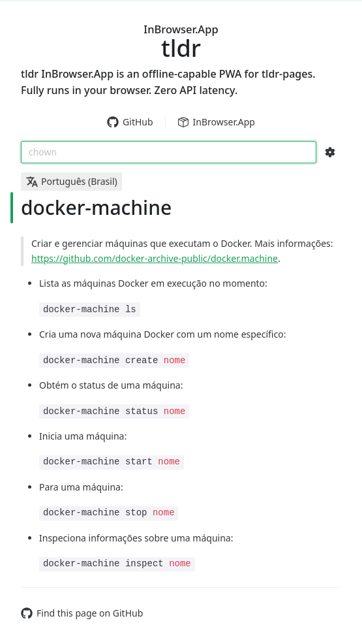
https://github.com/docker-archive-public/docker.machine (155, 258)
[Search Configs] (330, 152)
